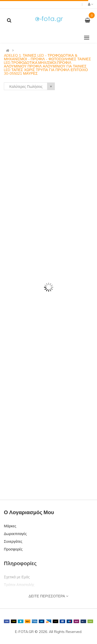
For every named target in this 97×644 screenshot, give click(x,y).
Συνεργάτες (13, 541)
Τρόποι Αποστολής (19, 585)
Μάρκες (10, 526)
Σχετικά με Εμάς (17, 577)
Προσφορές (13, 549)
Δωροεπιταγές (15, 534)
